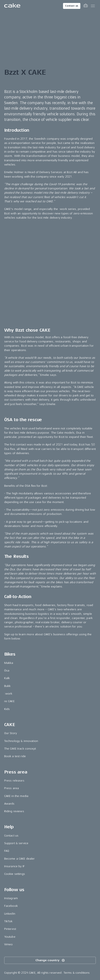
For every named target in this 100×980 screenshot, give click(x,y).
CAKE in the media (16, 796)
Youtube (10, 937)
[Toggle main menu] (93, 6)
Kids (7, 709)
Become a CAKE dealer (20, 859)
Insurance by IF (14, 866)
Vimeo (9, 944)
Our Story (11, 733)
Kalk (7, 678)
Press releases (14, 781)
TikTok (8, 921)
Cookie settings (15, 874)
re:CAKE (9, 701)
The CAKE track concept (20, 749)
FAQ (7, 851)
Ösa (7, 671)
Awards (9, 804)
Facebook (11, 906)
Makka (9, 663)
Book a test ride (15, 756)
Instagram (11, 898)
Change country (50, 960)
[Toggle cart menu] (86, 6)
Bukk (8, 686)
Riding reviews (14, 811)
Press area (12, 788)
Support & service (16, 843)
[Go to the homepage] (12, 6)
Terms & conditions (77, 973)
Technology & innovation (21, 741)
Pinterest (10, 929)
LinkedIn (10, 914)
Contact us (72, 6)
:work (8, 694)
